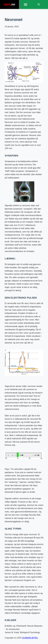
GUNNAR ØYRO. (30, 638)
